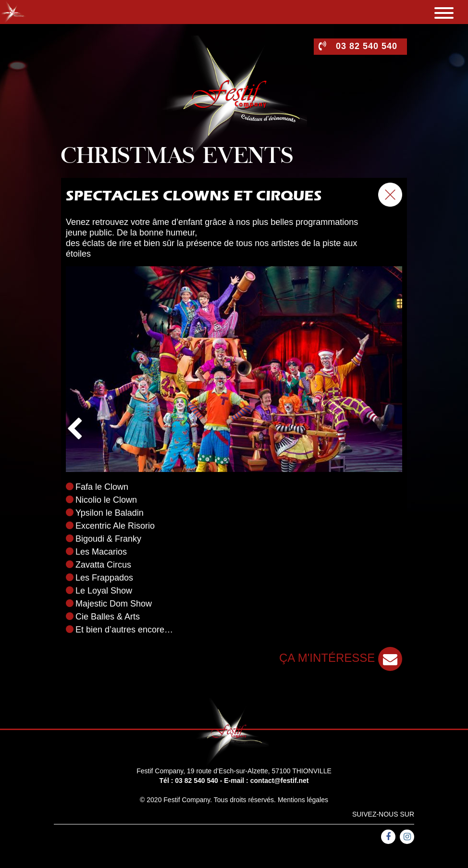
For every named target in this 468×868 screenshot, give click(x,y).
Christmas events (177, 157)
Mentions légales (303, 800)
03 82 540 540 (197, 781)
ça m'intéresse (341, 658)
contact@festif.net (280, 781)
